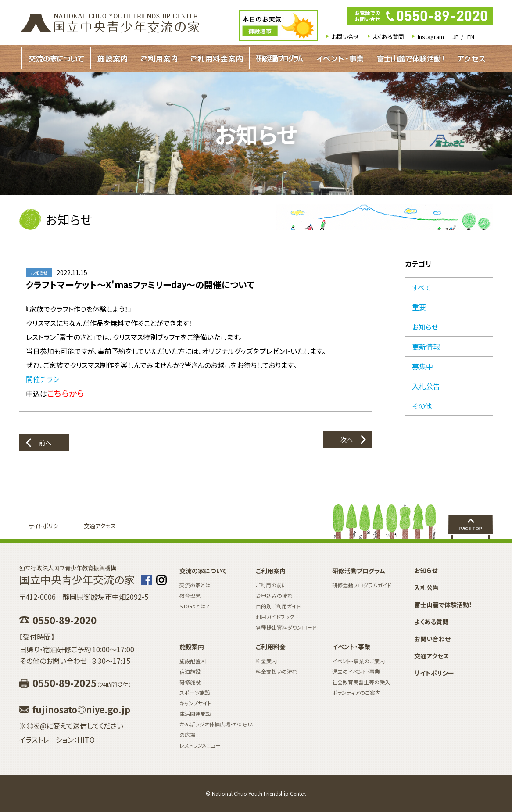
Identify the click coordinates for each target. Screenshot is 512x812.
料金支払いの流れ (277, 671)
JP (456, 37)
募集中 (422, 366)
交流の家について (56, 58)
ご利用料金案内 (217, 58)
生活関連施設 (195, 714)
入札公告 (426, 386)
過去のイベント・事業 (356, 671)
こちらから (66, 393)
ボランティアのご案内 (356, 692)
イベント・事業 (340, 58)
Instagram (431, 37)
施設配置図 (193, 661)
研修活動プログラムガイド (280, 58)
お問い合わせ (432, 639)
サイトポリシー (46, 526)
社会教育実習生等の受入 (361, 682)
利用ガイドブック (275, 617)
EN (471, 37)
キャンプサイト (195, 703)
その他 (422, 406)
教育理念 (190, 596)
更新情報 (426, 347)
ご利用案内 (159, 58)
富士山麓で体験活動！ (410, 58)
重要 (419, 307)
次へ (347, 440)
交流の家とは (195, 585)
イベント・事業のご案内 (358, 661)
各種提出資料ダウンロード (286, 627)
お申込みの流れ (274, 596)
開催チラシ (43, 379)
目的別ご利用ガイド (278, 606)
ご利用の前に (271, 585)
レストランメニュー (200, 745)
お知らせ (425, 327)
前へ (45, 443)
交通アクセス (100, 526)
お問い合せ (346, 37)
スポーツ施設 (195, 692)
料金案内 (266, 661)
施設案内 (112, 58)
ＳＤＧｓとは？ (195, 606)
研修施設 (190, 682)
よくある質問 (388, 37)
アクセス (471, 58)
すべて (422, 287)
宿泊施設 (190, 671)
